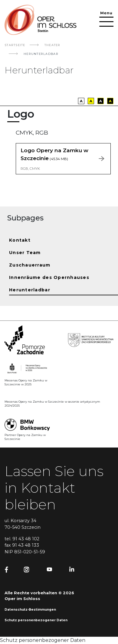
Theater (52, 45)
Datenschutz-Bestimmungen (30, 610)
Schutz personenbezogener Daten (36, 620)
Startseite (15, 45)
